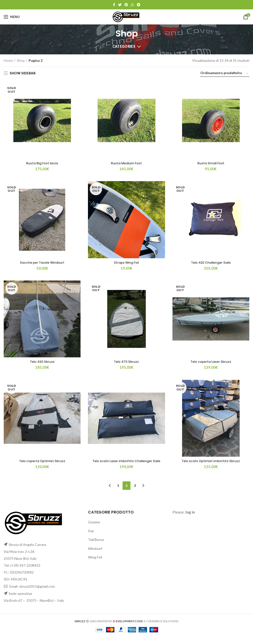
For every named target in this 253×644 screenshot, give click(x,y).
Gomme (94, 529)
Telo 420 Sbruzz (42, 363)
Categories (124, 46)
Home (8, 60)
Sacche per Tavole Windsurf (42, 263)
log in (190, 519)
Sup (91, 538)
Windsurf (95, 555)
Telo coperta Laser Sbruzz (211, 363)
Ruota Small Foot (211, 164)
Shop (21, 60)
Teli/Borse (96, 546)
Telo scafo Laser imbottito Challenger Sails (126, 465)
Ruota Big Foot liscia (42, 164)
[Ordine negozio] (225, 74)
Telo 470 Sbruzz (126, 363)
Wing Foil (95, 564)
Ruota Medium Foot (126, 164)
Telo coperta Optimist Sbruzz (42, 463)
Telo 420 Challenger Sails (211, 263)
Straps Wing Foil (126, 263)
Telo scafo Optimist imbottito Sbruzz (211, 463)
